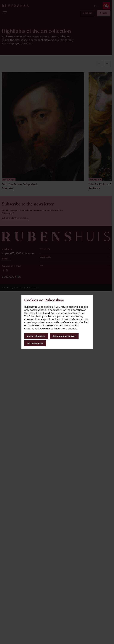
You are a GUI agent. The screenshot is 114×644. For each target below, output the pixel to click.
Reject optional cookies (64, 336)
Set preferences (35, 343)
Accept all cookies (36, 336)
